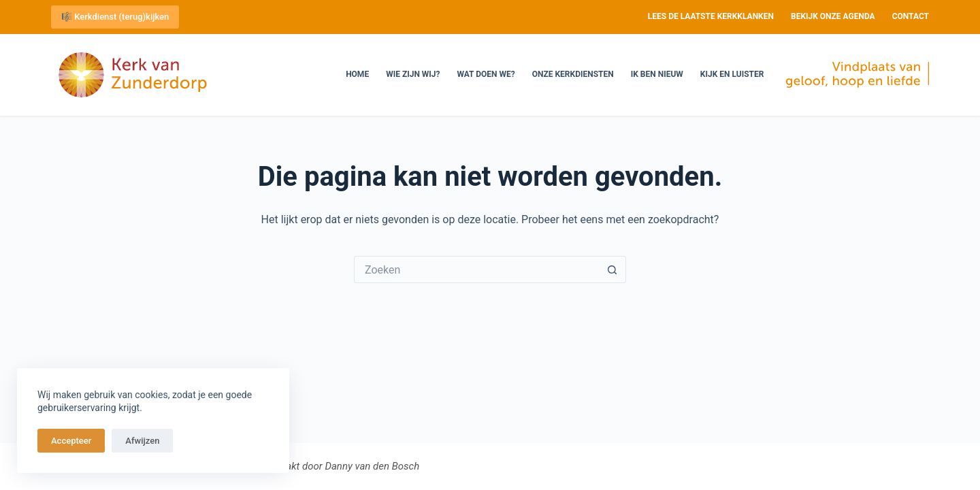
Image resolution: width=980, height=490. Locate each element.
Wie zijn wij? (413, 74)
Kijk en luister (732, 74)
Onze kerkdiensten (573, 74)
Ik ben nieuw (657, 74)
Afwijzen (142, 441)
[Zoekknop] (612, 269)
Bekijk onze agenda (833, 16)
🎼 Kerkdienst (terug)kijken (115, 17)
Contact (911, 16)
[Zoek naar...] (476, 269)
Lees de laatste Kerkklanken (711, 16)
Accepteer (71, 441)
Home (357, 74)
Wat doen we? (486, 74)
